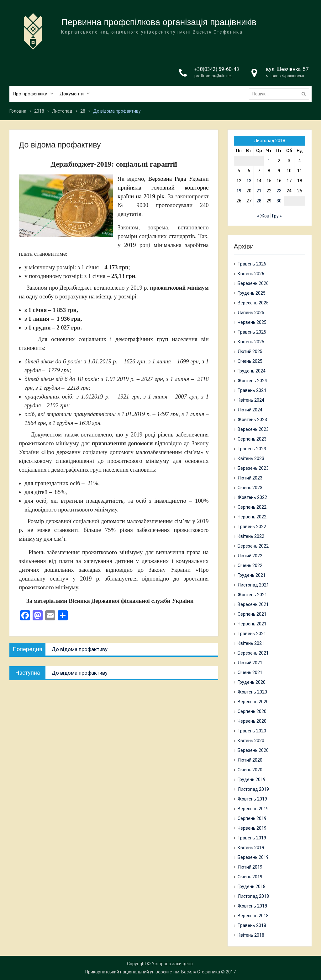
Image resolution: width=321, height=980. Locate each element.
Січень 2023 (250, 488)
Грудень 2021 (252, 575)
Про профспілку (30, 94)
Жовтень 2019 (252, 799)
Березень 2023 (253, 468)
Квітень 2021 (251, 643)
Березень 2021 (253, 653)
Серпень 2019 (252, 818)
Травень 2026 (252, 264)
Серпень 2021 (252, 614)
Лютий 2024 (250, 410)
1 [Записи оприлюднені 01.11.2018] (269, 161)
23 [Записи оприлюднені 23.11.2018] (279, 191)
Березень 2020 (253, 750)
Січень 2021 (250, 672)
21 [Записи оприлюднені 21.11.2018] (259, 191)
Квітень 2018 (251, 935)
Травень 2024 (252, 390)
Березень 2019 (253, 857)
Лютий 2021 (250, 663)
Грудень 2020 (252, 682)
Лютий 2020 (250, 760)
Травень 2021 (252, 634)
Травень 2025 (252, 332)
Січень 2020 (250, 770)
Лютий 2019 (250, 867)
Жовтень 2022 (252, 497)
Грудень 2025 (252, 293)
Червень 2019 (252, 828)
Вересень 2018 (253, 916)
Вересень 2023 (253, 429)
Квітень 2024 (251, 400)
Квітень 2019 (251, 848)
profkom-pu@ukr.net (213, 76)
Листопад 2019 (253, 789)
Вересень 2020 (253, 702)
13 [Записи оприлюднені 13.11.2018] (249, 181)
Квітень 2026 (251, 274)
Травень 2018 (252, 925)
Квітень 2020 (251, 741)
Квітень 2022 (251, 536)
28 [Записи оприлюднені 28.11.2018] (259, 201)
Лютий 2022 (250, 556)
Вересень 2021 (253, 604)
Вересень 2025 (253, 303)
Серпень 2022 (252, 507)
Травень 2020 (252, 731)
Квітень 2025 (251, 342)
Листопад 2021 (253, 585)
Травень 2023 (252, 449)
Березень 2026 (253, 283)
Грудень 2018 (252, 886)
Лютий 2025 (250, 351)
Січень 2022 (250, 565)
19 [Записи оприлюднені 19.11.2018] (239, 191)
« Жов (263, 216)
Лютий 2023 (250, 478)
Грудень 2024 (252, 371)
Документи (72, 94)
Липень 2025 (251, 313)
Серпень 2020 (252, 711)
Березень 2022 (253, 546)
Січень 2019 (250, 877)
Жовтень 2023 (252, 420)
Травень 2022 (252, 527)
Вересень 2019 (253, 809)
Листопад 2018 (253, 896)
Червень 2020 (252, 721)
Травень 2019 (252, 838)
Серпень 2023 (252, 439)
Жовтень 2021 (252, 595)
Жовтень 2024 (252, 381)
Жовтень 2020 (252, 692)
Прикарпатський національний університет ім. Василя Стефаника (153, 972)
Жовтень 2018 (252, 906)
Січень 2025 (250, 361)
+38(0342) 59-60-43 (217, 69)
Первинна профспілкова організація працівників (159, 22)
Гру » (277, 216)
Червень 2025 (252, 322)
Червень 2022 (252, 517)
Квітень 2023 (251, 458)
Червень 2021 (252, 624)
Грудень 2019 (252, 779)
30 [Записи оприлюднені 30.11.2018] (279, 201)
